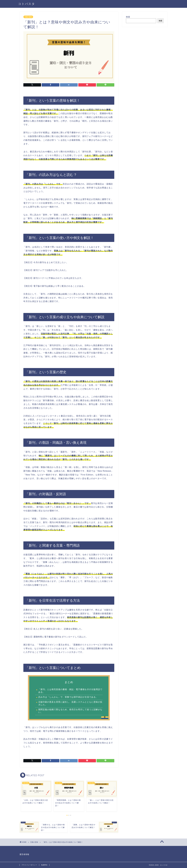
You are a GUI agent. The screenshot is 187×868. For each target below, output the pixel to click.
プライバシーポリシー (29, 865)
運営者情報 (24, 854)
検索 (128, 17)
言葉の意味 (28, 17)
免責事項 (44, 865)
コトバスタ (27, 4)
